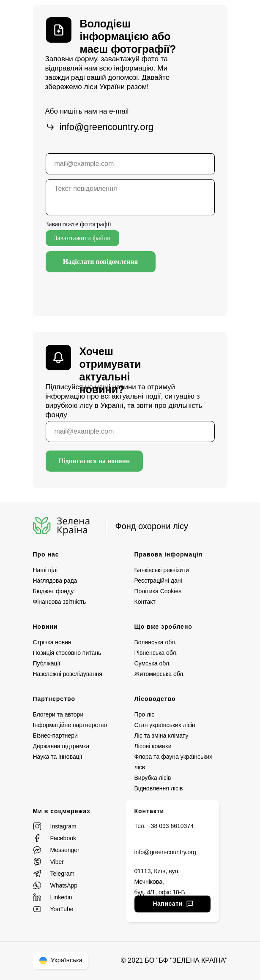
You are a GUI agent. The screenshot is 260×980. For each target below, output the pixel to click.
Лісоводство (155, 699)
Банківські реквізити (162, 570)
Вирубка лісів (153, 778)
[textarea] (130, 197)
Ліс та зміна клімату (161, 736)
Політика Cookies (158, 591)
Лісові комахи (153, 746)
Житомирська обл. (160, 674)
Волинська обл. (156, 642)
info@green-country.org (165, 852)
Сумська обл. (153, 663)
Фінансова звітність (60, 602)
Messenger (65, 850)
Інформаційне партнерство (70, 725)
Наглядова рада (55, 581)
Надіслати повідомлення (101, 262)
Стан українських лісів (165, 725)
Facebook (63, 838)
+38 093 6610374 (171, 826)
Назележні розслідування (68, 674)
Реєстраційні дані (158, 581)
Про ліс (145, 714)
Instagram (63, 826)
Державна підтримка (61, 746)
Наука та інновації (58, 757)
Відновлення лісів (159, 788)
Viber (57, 862)
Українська (60, 960)
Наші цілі (45, 570)
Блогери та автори (58, 714)
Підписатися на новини (94, 461)
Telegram (63, 874)
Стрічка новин (52, 642)
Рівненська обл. (156, 653)
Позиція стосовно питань (67, 653)
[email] (130, 164)
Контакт (145, 602)
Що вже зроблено (163, 627)
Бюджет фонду (53, 591)
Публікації (47, 663)
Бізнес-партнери (55, 736)
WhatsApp (64, 885)
